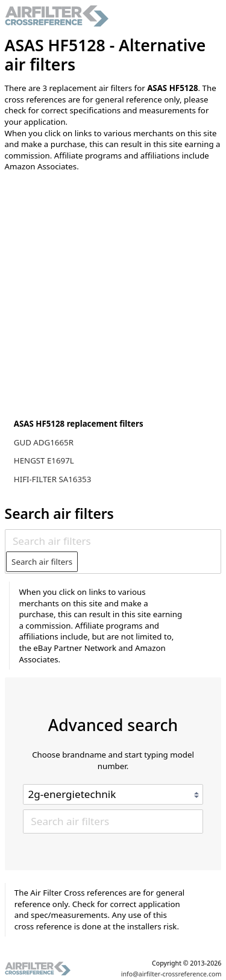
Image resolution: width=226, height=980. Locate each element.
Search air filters (42, 562)
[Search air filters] (113, 541)
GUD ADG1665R (44, 442)
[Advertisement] (113, 298)
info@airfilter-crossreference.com (171, 974)
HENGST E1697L (44, 460)
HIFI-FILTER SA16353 (53, 479)
